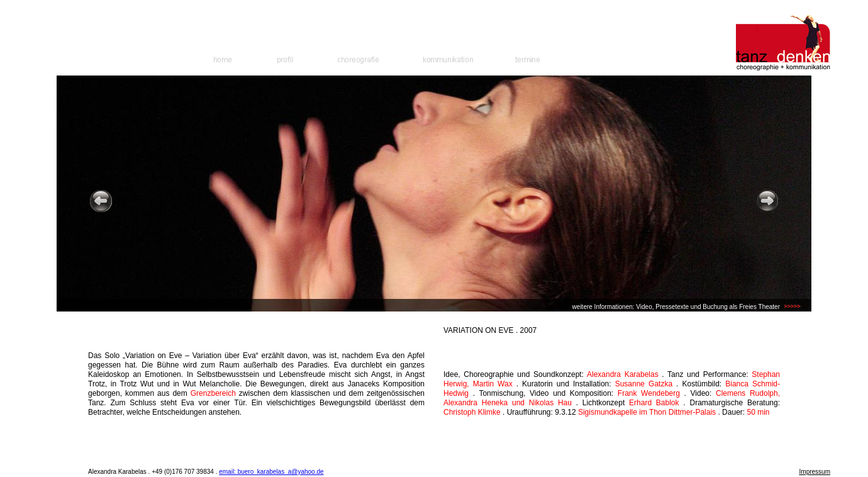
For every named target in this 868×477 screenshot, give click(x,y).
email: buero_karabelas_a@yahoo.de (271, 472)
